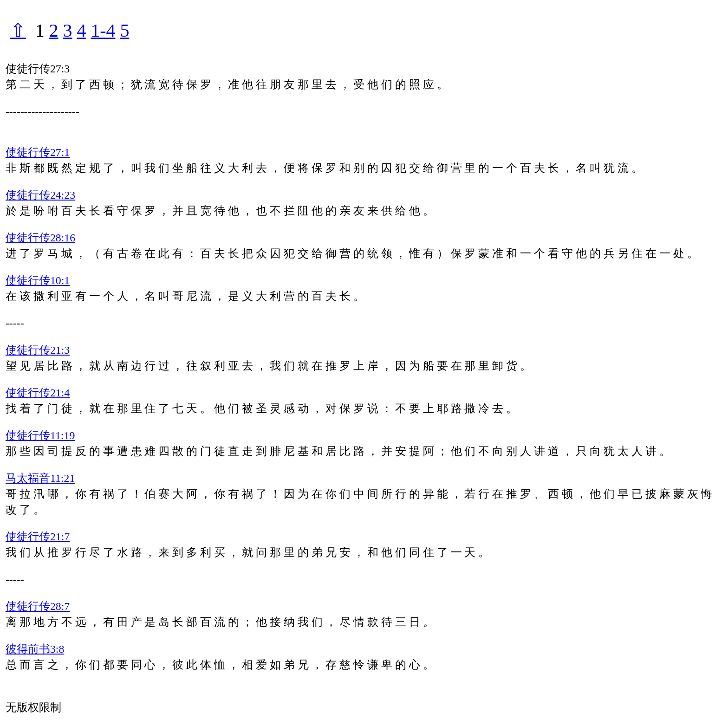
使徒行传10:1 (38, 280)
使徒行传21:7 (38, 537)
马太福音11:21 (40, 478)
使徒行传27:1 (38, 152)
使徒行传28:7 (38, 606)
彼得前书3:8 (35, 649)
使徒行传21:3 (38, 350)
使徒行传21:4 (38, 393)
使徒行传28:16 (40, 238)
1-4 (103, 30)
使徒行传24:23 (40, 195)
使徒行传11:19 (40, 435)
